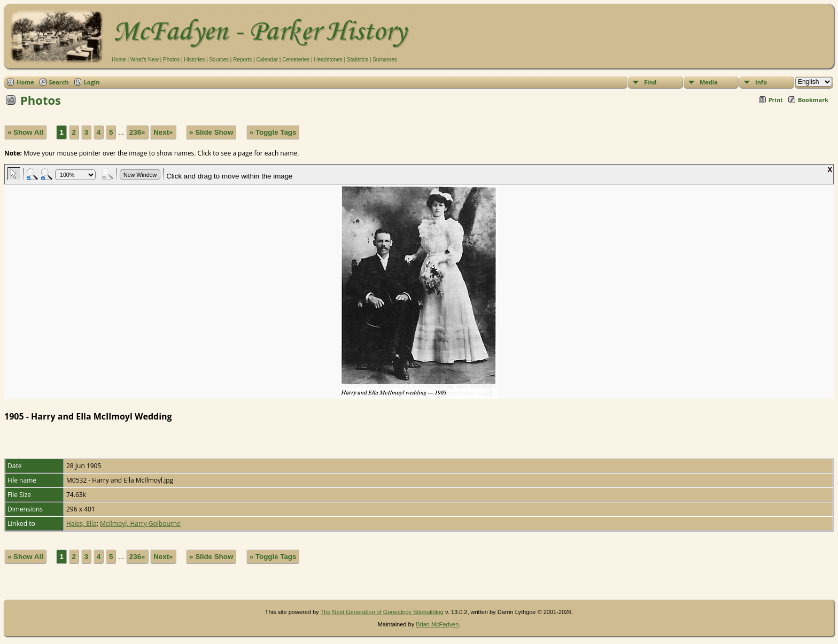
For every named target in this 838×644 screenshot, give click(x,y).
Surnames (385, 60)
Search (59, 82)
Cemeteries (296, 60)
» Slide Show (211, 132)
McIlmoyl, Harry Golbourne (140, 523)
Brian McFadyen (437, 624)
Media (709, 82)
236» (137, 132)
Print (776, 100)
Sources (219, 60)
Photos (171, 60)
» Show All (25, 132)
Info (761, 82)
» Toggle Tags (273, 132)
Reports (242, 60)
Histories (194, 60)
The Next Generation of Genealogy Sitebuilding (382, 612)
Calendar (267, 60)
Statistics (358, 60)
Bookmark (813, 100)
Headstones (328, 60)
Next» (163, 132)
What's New (145, 60)
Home (119, 60)
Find (650, 82)
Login (92, 82)
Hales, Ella (82, 523)
